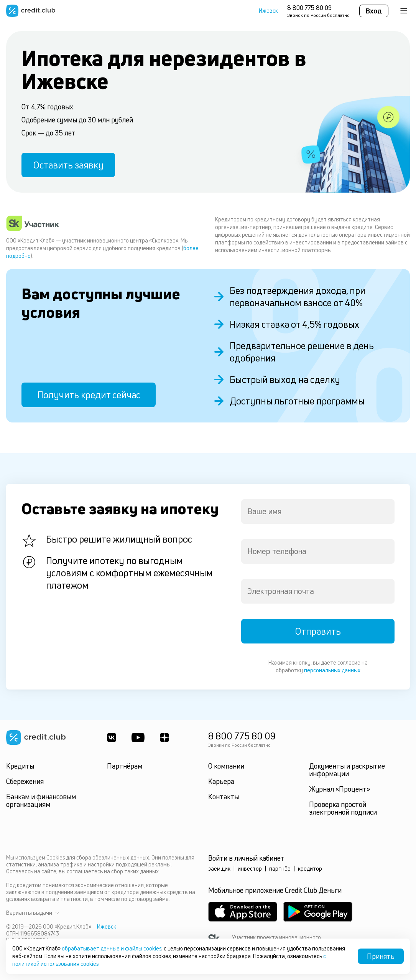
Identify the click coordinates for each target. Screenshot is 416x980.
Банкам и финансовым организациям (41, 800)
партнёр (280, 869)
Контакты (224, 797)
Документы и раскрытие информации (347, 770)
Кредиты (20, 766)
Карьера (221, 781)
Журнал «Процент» (340, 789)
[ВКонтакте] (112, 737)
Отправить (318, 631)
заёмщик (219, 869)
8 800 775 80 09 (309, 8)
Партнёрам (125, 766)
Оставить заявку (68, 165)
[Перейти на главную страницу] (31, 11)
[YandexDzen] (164, 737)
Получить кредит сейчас (89, 395)
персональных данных (332, 670)
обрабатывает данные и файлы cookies (112, 948)
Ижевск (268, 11)
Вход (374, 11)
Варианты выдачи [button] (33, 913)
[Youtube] (138, 737)
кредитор (310, 869)
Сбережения (25, 781)
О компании (226, 766)
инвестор (250, 869)
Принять (381, 956)
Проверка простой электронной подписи (343, 808)
